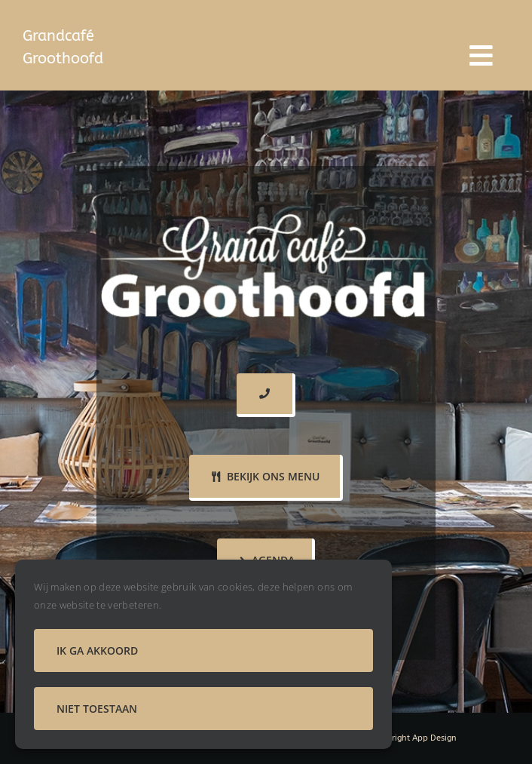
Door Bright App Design (411, 738)
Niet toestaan (97, 709)
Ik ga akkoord (97, 650)
